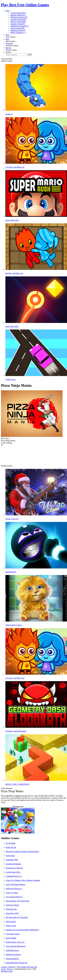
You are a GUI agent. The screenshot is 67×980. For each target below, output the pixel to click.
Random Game (7, 971)
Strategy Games (18, 24)
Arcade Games (18, 19)
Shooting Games (19, 17)
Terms (3, 969)
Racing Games (18, 15)
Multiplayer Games (20, 26)
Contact (4, 967)
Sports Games (18, 28)
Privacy (10, 969)
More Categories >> (18, 33)
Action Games (18, 13)
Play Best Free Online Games (25, 5)
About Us (12, 967)
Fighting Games (18, 30)
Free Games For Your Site (27, 967)
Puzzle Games (18, 22)
